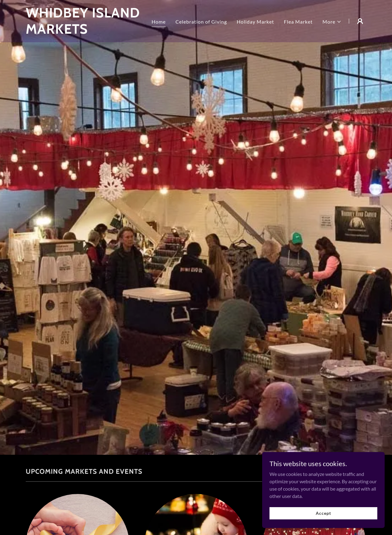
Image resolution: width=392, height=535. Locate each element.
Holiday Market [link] (255, 22)
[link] (85, 32)
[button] (332, 22)
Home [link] (159, 22)
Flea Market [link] (298, 22)
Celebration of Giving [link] (201, 22)
